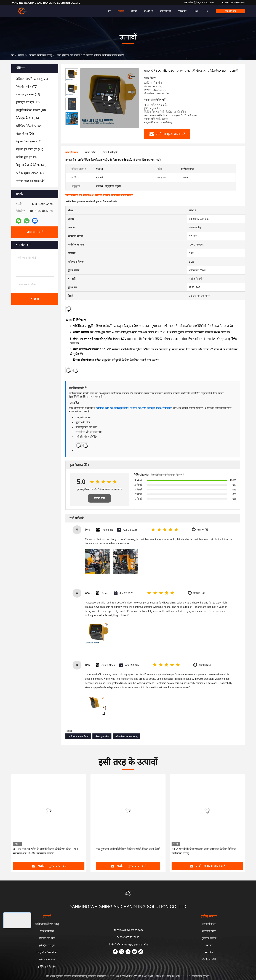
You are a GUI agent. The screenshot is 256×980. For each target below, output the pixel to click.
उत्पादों (121, 11)
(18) (31, 110)
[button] (72, 123)
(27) (29, 149)
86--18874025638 (233, 2)
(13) (29, 141)
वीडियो (134, 11)
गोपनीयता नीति (209, 960)
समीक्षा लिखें (99, 498)
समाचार (209, 945)
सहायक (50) (199, 593)
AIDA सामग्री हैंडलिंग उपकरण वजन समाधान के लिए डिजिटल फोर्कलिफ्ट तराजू (204, 851)
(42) (28, 94)
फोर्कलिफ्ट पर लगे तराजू (126, 736)
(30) (31, 165)
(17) (28, 102)
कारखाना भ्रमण (209, 931)
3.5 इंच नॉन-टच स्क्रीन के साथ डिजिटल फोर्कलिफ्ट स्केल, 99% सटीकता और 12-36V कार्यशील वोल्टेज (46, 851)
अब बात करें (230, 11)
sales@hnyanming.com (199, 2)
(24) (31, 181)
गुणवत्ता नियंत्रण (209, 938)
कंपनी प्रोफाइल (209, 924)
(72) (30, 173)
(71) (32, 79)
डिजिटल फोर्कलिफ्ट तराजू (40, 55)
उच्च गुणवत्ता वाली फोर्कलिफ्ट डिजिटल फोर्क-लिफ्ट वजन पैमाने (128, 849)
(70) (26, 87)
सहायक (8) (202, 530)
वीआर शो (149, 11)
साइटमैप (209, 952)
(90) (25, 134)
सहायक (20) (205, 665)
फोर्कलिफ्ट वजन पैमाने (78, 736)
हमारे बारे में (165, 11)
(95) (27, 118)
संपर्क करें (182, 11)
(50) (29, 126)
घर (109, 11)
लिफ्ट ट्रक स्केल (102, 736)
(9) (26, 157)
